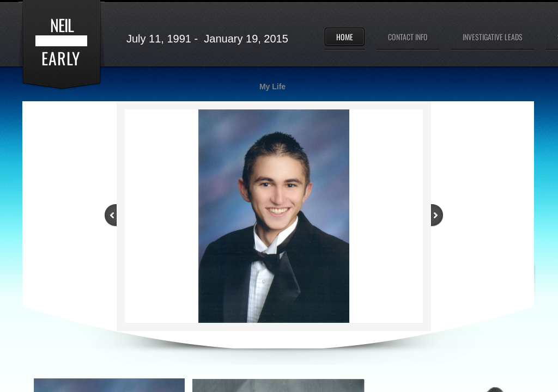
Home (345, 37)
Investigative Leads (493, 37)
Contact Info (408, 37)
